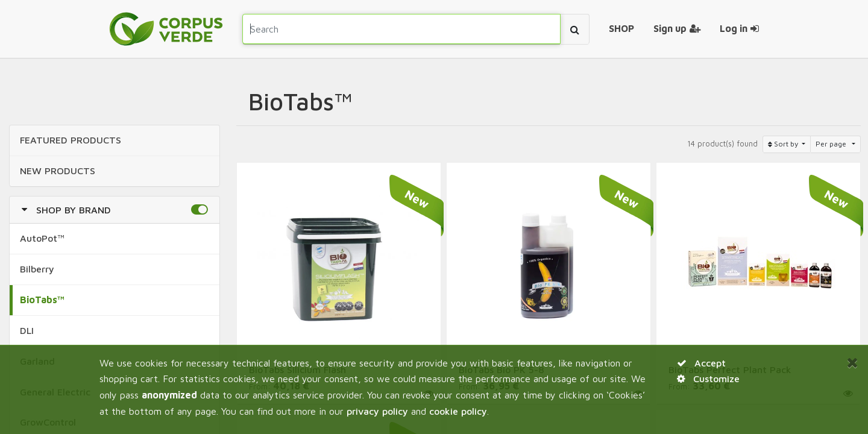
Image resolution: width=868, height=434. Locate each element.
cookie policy (458, 411)
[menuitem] (621, 29)
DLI (27, 330)
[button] (199, 210)
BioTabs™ (42, 300)
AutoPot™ (42, 238)
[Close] (853, 362)
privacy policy (377, 411)
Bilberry (37, 269)
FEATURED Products (71, 140)
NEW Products (58, 171)
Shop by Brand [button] (74, 210)
